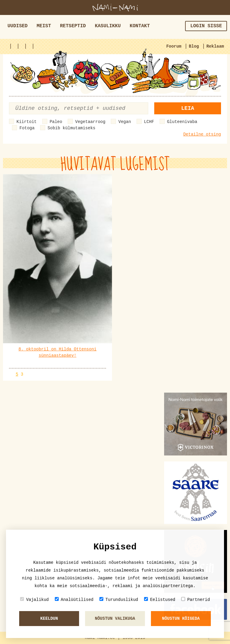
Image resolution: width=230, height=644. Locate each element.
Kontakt (140, 26)
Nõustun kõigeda (181, 619)
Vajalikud (34, 600)
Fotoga (27, 128)
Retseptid (73, 26)
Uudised (18, 26)
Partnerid (196, 600)
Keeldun (49, 619)
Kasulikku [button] (108, 26)
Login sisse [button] (206, 26)
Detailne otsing (202, 134)
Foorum (174, 46)
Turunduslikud (119, 600)
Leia (188, 108)
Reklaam (215, 46)
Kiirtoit (27, 122)
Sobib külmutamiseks (72, 128)
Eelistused (160, 600)
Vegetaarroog (90, 122)
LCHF (149, 122)
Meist (44, 26)
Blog (194, 46)
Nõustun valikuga (115, 619)
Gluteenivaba (182, 122)
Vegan (125, 122)
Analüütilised (74, 600)
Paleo (56, 122)
